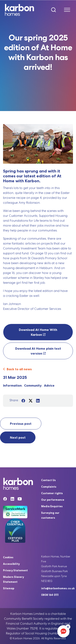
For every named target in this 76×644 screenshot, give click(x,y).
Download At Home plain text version (38, 351)
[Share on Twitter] (31, 401)
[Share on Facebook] (23, 401)
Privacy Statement (15, 570)
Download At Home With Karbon (38, 332)
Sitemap (9, 588)
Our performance (53, 500)
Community (33, 385)
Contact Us (48, 480)
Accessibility (11, 564)
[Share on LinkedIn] (38, 401)
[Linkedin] (12, 499)
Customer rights (52, 493)
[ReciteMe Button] (68, 627)
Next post (18, 437)
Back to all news (17, 369)
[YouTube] (20, 499)
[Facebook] (5, 499)
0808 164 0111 (50, 595)
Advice (49, 385)
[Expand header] (65, 10)
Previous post (21, 424)
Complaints (49, 487)
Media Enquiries (52, 506)
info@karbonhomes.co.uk (58, 588)
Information (12, 385)
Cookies (8, 557)
